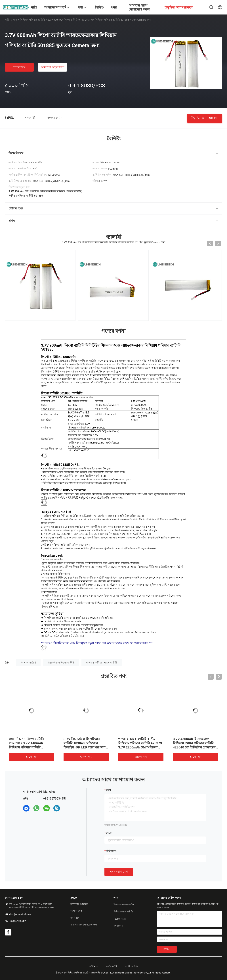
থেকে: (109, 833)
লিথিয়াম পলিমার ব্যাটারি (32, 20)
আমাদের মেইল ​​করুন (53, 67)
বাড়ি (7, 20)
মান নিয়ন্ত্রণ (75, 918)
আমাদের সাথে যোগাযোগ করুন (83, 925)
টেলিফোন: (111, 851)
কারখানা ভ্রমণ (76, 911)
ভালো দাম (19, 67)
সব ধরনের (118, 926)
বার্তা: (109, 790)
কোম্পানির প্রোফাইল (79, 904)
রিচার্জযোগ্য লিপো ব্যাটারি (61, 663)
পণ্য (15, 20)
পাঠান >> (167, 949)
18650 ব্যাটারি (120, 919)
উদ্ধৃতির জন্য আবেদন (205, 118)
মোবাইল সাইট (111, 966)
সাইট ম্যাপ (94, 966)
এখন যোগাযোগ (119, 872)
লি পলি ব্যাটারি (28, 663)
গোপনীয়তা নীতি (131, 966)
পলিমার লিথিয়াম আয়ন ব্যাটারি (102, 663)
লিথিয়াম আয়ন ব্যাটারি (123, 912)
